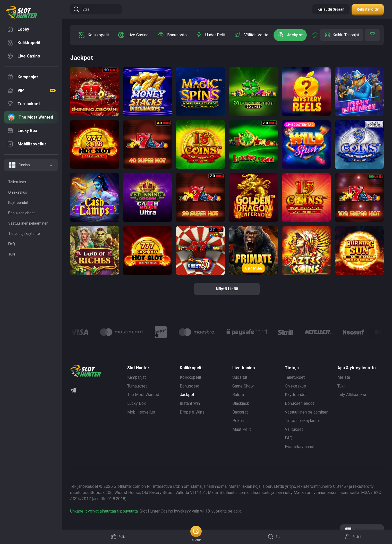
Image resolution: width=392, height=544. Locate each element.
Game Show (243, 386)
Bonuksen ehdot (299, 403)
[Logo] (122, 332)
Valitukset (294, 429)
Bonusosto (190, 386)
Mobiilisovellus (141, 412)
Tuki (341, 386)
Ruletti (238, 395)
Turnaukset (137, 386)
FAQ (289, 438)
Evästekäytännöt (300, 447)
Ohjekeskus (295, 386)
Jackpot (187, 395)
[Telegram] (73, 391)
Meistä (344, 377)
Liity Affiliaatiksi (352, 395)
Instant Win (190, 403)
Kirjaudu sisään (331, 9)
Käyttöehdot (296, 395)
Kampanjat (137, 377)
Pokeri (238, 421)
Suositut (240, 377)
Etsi (81, 9)
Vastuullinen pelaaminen (307, 412)
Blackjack (241, 403)
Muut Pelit (242, 429)
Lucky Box (137, 403)
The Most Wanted (143, 395)
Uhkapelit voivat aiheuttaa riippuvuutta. (104, 511)
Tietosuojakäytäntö (302, 421)
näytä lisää (227, 289)
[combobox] (31, 165)
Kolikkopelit (190, 377)
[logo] (22, 13)
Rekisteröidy (368, 9)
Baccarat (240, 412)
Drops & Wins (192, 412)
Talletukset (295, 377)
